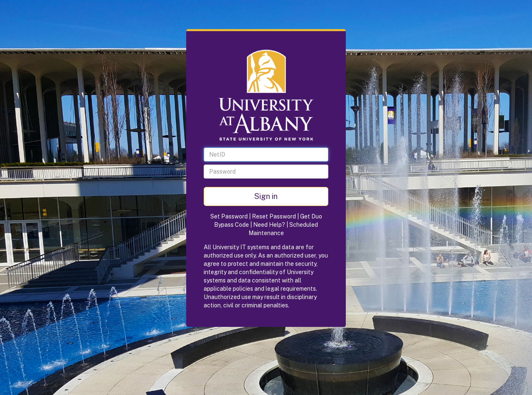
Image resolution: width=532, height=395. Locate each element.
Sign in (266, 196)
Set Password (229, 216)
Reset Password (274, 216)
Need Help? (269, 225)
